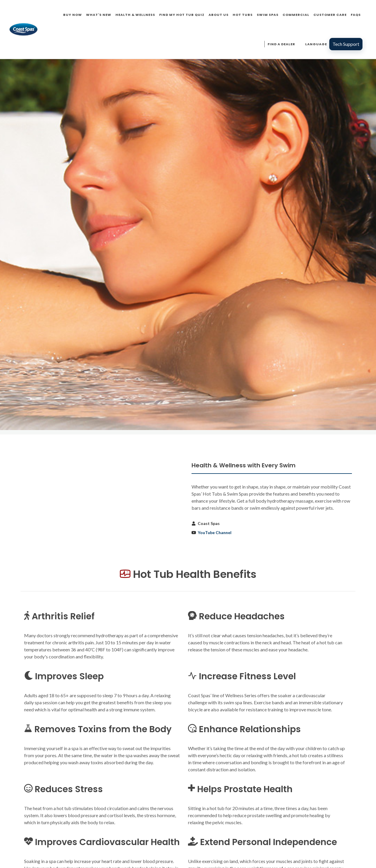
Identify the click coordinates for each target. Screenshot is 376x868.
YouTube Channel (215, 532)
